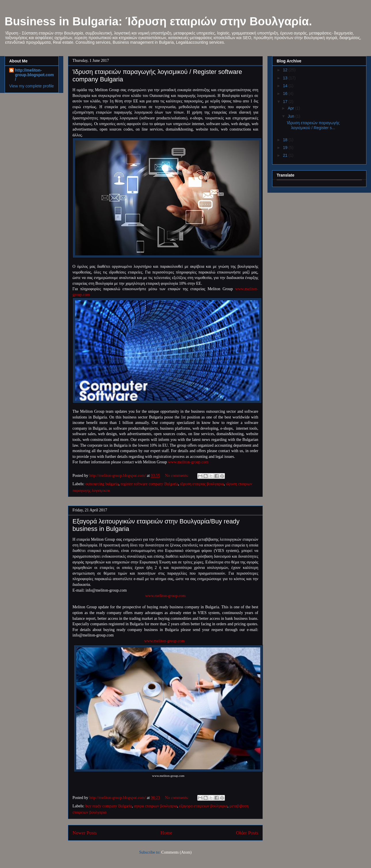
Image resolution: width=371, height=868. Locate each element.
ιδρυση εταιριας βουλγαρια (202, 484)
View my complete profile (31, 86)
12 (286, 70)
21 (286, 155)
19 (286, 148)
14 (286, 86)
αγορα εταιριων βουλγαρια (156, 806)
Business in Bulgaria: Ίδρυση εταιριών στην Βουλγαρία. (158, 21)
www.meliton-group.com (188, 462)
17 (286, 102)
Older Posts (247, 833)
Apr (291, 108)
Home (166, 833)
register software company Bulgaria (149, 484)
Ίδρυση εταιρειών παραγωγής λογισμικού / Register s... (313, 125)
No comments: (177, 476)
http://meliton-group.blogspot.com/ (34, 75)
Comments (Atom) (176, 852)
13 (286, 78)
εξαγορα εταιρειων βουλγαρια (203, 806)
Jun (291, 116)
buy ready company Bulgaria (109, 806)
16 (286, 93)
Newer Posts (85, 833)
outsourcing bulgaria (102, 484)
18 (286, 140)
